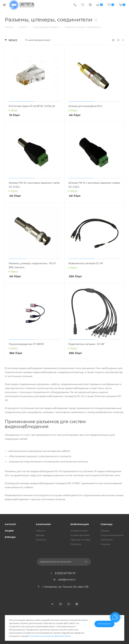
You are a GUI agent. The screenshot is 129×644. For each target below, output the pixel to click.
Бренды (10, 537)
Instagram (61, 604)
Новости (40, 531)
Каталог (11, 524)
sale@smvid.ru (67, 580)
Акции (9, 531)
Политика (76, 544)
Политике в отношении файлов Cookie (50, 636)
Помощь (107, 524)
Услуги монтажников (112, 535)
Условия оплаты (79, 531)
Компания (43, 524)
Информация (80, 524)
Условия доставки (80, 535)
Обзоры (105, 531)
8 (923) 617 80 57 (65, 573)
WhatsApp (77, 604)
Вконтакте (52, 604)
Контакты (41, 540)
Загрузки (106, 544)
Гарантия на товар (80, 540)
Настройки (107, 540)
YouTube (69, 604)
